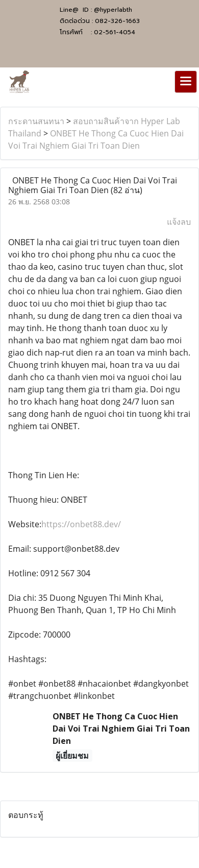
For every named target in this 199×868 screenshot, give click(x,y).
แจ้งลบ (179, 222)
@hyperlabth (113, 10)
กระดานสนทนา (36, 121)
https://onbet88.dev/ (81, 524)
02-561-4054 (115, 32)
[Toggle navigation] (186, 82)
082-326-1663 (117, 21)
